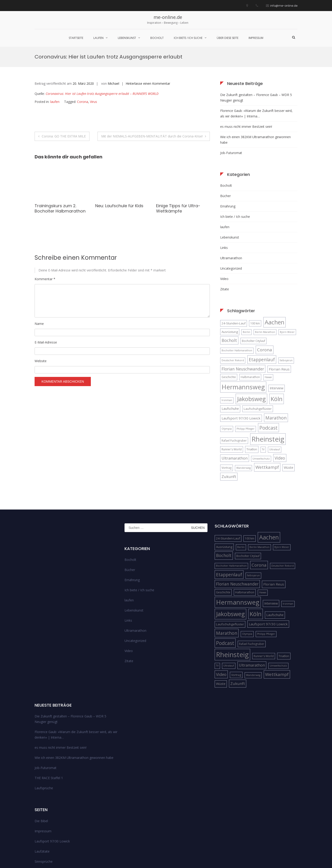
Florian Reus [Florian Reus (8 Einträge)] (279, 322)
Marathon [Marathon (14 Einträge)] (276, 371)
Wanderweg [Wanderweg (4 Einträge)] (243, 421)
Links (224, 201)
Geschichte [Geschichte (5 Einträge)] (229, 331)
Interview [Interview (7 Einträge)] (277, 342)
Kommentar (45, 232)
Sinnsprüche (44, 815)
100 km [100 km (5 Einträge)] (255, 277)
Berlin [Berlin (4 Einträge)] (246, 285)
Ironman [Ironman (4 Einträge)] (227, 353)
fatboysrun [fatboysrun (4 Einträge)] (286, 314)
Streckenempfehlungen (52, 825)
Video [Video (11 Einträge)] (280, 411)
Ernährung (228, 159)
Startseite (76, 38)
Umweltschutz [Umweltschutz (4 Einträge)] (261, 412)
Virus (93, 55)
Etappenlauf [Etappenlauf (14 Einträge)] (262, 313)
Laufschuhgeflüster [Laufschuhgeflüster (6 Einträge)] (258, 362)
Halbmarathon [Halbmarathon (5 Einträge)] (250, 331)
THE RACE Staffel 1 (49, 731)
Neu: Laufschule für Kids (119, 159)
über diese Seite (228, 38)
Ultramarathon (231, 211)
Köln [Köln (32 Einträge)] (277, 352)
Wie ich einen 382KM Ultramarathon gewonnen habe (255, 93)
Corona (83, 55)
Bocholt (157, 38)
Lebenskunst (127, 38)
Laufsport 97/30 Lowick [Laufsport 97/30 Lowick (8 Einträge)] (241, 371)
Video (224, 232)
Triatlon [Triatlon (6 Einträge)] (252, 402)
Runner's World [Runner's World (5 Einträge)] (232, 403)
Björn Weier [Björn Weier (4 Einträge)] (287, 285)
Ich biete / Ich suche (188, 38)
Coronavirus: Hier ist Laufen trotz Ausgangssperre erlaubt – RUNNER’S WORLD (102, 47)
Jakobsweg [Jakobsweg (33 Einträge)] (251, 352)
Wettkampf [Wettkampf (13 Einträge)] (267, 421)
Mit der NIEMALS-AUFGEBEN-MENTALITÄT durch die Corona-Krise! (152, 89)
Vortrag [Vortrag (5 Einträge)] (227, 421)
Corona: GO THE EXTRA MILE (64, 89)
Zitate (225, 242)
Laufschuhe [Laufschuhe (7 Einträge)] (230, 362)
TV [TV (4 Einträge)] (263, 403)
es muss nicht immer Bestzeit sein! (246, 80)
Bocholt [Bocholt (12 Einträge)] (229, 294)
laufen (98, 38)
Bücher (225, 149)
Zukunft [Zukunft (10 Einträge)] (229, 430)
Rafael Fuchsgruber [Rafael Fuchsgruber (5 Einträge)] (234, 394)
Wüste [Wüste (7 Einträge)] (289, 421)
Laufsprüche (44, 741)
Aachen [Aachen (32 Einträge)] (274, 275)
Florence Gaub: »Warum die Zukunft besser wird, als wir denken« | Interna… (256, 67)
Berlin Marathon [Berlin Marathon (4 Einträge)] (265, 285)
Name (39, 277)
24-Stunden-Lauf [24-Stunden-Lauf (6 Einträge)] (234, 277)
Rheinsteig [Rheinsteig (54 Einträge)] (268, 392)
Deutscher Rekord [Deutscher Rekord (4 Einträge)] (233, 314)
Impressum (256, 38)
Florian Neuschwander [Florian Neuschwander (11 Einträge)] (243, 322)
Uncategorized (231, 222)
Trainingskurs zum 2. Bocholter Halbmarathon (60, 162)
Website (41, 314)
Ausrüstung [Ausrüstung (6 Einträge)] (230, 285)
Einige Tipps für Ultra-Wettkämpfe (178, 162)
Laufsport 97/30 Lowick (52, 794)
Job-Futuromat (231, 106)
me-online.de (168, 17)
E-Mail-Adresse (46, 296)
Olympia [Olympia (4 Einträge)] (227, 382)
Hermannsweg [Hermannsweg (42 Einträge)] (243, 340)
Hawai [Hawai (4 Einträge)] (268, 331)
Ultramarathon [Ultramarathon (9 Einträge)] (235, 411)
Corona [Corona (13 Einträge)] (265, 303)
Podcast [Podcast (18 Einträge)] (268, 381)
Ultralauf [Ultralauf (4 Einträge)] (275, 403)
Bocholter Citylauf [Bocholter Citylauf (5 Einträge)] (253, 294)
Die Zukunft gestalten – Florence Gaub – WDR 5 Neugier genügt (256, 51)
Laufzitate (42, 805)
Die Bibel (41, 774)
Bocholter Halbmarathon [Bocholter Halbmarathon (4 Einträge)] (237, 304)
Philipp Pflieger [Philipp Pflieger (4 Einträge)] (246, 382)
